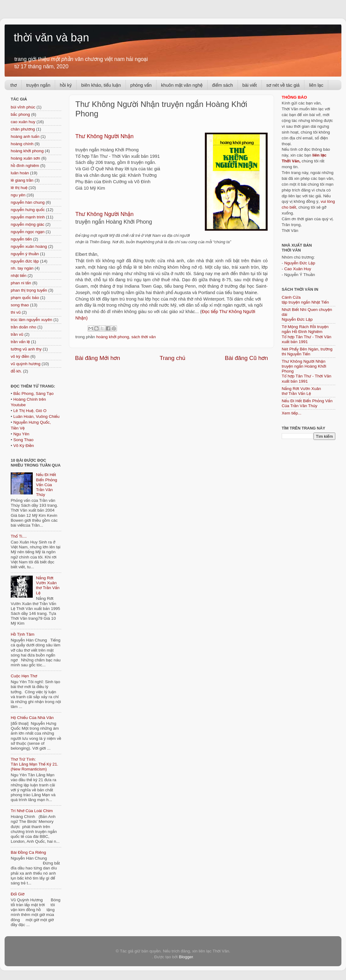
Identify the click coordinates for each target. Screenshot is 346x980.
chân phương (23, 129)
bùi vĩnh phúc (23, 107)
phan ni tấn (21, 283)
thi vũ (16, 312)
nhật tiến (19, 276)
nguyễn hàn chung (28, 202)
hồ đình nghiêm (25, 166)
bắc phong (20, 114)
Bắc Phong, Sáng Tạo (33, 394)
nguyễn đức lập (25, 261)
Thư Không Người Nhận (105, 214)
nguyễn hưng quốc (28, 210)
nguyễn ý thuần (25, 254)
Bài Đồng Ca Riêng (28, 852)
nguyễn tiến (21, 239)
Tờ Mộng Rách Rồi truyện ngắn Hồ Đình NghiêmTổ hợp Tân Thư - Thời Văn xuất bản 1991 (307, 334)
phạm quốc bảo (25, 298)
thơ (14, 85)
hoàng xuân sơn (25, 158)
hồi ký (66, 85)
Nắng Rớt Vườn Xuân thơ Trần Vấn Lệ (48, 585)
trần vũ (17, 334)
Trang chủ (172, 358)
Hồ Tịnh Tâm (23, 634)
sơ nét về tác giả (283, 85)
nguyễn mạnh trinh (28, 217)
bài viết (250, 85)
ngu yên (18, 195)
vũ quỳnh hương (26, 364)
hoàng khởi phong (113, 337)
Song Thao (23, 440)
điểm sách (223, 85)
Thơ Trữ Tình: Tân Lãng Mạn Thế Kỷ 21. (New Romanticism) (34, 764)
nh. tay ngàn (22, 268)
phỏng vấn (141, 85)
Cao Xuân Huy (298, 269)
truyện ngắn (38, 85)
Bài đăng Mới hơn (98, 358)
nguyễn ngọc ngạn (28, 232)
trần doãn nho (23, 327)
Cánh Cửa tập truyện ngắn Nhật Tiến (305, 300)
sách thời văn (144, 337)
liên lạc (316, 85)
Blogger (186, 957)
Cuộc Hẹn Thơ (24, 676)
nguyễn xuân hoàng (29, 246)
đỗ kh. (16, 371)
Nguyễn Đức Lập (300, 263)
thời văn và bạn (51, 38)
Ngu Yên (21, 434)
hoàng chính (22, 144)
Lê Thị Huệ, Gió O (30, 411)
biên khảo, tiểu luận (101, 85)
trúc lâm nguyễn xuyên (32, 320)
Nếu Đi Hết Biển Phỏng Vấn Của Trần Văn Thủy (46, 485)
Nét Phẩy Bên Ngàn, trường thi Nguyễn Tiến (307, 352)
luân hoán (20, 173)
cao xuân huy (23, 122)
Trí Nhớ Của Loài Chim (32, 811)
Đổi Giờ (18, 894)
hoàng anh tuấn (25, 136)
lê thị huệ (19, 188)
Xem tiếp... (291, 413)
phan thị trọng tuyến (29, 290)
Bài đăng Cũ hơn (246, 358)
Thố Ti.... (19, 536)
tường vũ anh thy (26, 349)
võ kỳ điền (20, 356)
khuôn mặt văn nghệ (182, 85)
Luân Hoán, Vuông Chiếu (36, 416)
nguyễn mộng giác (28, 224)
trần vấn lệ (20, 342)
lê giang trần (22, 180)
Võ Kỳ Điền (23, 446)
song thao (20, 305)
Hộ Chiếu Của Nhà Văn (32, 718)
